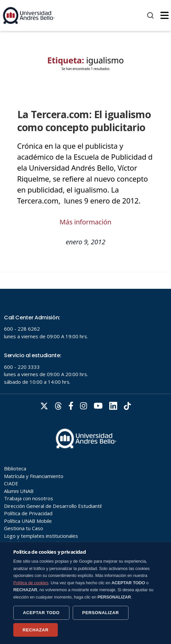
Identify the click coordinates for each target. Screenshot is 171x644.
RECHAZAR (36, 630)
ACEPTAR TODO (41, 613)
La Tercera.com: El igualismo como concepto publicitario (84, 121)
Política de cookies (31, 583)
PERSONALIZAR (101, 613)
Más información (86, 222)
